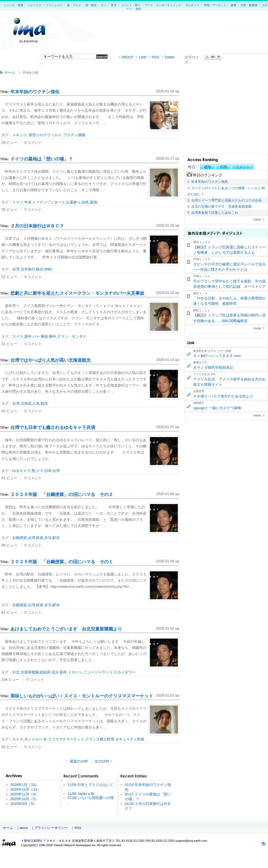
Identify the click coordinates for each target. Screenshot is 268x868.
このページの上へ (263, 844)
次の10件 (102, 761)
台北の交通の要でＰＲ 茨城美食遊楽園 (221, 207)
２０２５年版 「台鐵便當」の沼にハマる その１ (62, 562)
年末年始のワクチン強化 (210, 182)
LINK (143, 57)
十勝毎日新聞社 (32, 841)
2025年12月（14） (26, 789)
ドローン (75, 672)
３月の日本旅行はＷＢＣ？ (37, 226)
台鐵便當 (20, 538)
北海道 (26, 403)
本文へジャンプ (222, 56)
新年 (28, 336)
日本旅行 (28, 269)
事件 (52, 336)
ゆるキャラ (21, 471)
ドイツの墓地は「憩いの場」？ (42, 159)
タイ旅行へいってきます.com (217, 356)
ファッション (54, 5)
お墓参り (73, 202)
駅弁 (56, 538)
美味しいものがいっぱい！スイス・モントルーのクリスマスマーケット (82, 696)
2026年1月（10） (24, 785)
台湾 (16, 269)
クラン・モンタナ (72, 336)
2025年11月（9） (24, 794)
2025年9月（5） (23, 804)
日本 (48, 471)
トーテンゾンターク (49, 202)
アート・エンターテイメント (163, 5)
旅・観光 (91, 5)
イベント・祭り (131, 5)
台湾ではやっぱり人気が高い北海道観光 (51, 360)
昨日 (192, 167)
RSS (155, 57)
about (24, 828)
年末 (28, 202)
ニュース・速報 (13, 5)
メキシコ (20, 135)
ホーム (10, 72)
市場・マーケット (215, 5)
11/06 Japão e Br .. (82, 794)
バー (36, 336)
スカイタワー (125, 672)
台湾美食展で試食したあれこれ (215, 213)
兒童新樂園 (30, 672)
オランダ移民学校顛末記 (213, 367)
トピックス (34, 5)
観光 (40, 269)
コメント (243, 167)
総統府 (45, 672)
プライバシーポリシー (51, 828)
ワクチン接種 (74, 135)
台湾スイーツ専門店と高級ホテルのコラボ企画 (226, 200)
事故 (44, 336)
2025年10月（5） (24, 799)
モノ (104, 5)
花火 (55, 672)
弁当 (48, 538)
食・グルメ (74, 5)
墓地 (94, 202)
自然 (85, 202)
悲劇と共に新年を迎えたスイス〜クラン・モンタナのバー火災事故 (77, 293)
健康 (233, 5)
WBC (49, 269)
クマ (40, 471)
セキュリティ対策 (130, 739)
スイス (18, 336)
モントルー (33, 739)
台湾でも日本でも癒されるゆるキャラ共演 (53, 427)
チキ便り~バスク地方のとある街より (223, 396)
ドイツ (18, 202)
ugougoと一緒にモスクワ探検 (217, 408)
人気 (36, 403)
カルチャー (192, 5)
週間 (207, 167)
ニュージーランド (98, 672)
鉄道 (40, 538)
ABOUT (128, 57)
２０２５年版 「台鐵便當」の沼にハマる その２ (62, 494)
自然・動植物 (249, 5)
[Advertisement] (245, 33)
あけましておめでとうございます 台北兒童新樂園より (66, 629)
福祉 (138, 9)
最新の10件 (79, 761)
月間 (223, 167)
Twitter (170, 57)
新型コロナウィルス (45, 135)
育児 (114, 5)
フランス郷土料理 (100, 739)
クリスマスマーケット (66, 739)
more (257, 219)
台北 (16, 672)
